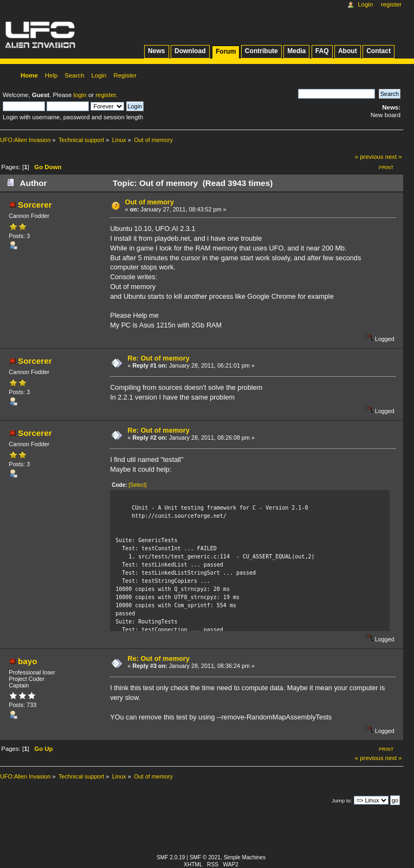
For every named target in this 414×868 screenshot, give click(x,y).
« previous (369, 157)
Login (365, 4)
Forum (226, 52)
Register (391, 4)
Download (190, 51)
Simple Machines (245, 857)
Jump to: (342, 801)
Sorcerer (35, 205)
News (156, 51)
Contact (379, 51)
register (105, 95)
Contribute (261, 51)
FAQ (322, 51)
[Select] (137, 485)
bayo (28, 661)
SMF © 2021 (205, 857)
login (80, 95)
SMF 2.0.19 (171, 857)
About (348, 51)
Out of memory (150, 202)
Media (296, 51)
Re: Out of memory (159, 358)
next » (394, 157)
